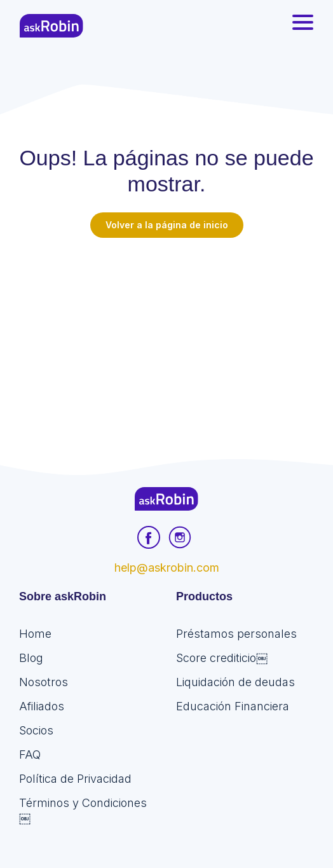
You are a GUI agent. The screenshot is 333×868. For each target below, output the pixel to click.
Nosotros (44, 682)
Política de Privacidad (75, 779)
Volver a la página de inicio (167, 225)
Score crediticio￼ (222, 658)
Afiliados (42, 706)
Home (35, 634)
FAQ (30, 754)
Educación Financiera (233, 706)
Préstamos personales (236, 634)
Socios (36, 730)
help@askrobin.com (167, 568)
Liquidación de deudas (235, 682)
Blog (31, 658)
